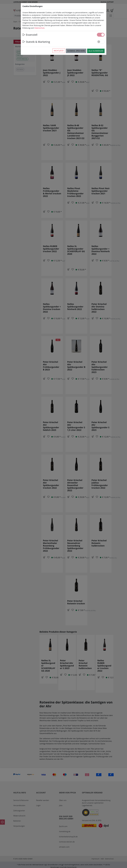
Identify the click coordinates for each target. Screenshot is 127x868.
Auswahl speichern (76, 51)
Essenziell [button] (30, 35)
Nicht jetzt (59, 51)
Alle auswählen (96, 51)
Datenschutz (39, 28)
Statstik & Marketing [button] (36, 42)
